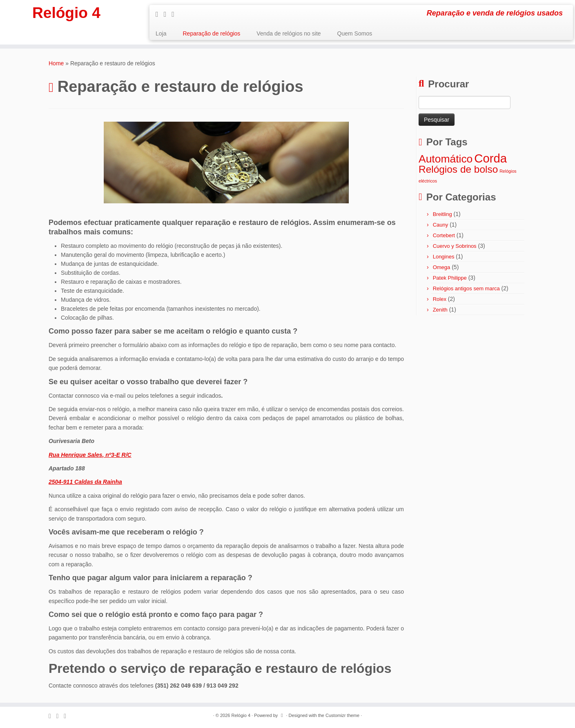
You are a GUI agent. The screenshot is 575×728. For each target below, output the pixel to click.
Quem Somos (355, 33)
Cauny (441, 225)
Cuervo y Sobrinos (455, 246)
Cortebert (444, 235)
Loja (161, 33)
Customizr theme (342, 715)
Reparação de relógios (211, 33)
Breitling (442, 214)
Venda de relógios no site (289, 33)
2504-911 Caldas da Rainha (85, 482)
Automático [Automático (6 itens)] (446, 159)
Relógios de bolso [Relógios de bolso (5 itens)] (458, 169)
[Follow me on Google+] (176, 14)
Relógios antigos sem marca (466, 288)
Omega (442, 267)
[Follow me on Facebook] (168, 14)
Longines (444, 257)
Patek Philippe (450, 278)
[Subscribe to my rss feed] (160, 14)
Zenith (440, 310)
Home (56, 63)
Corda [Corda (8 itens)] (490, 158)
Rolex (440, 299)
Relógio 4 (66, 14)
